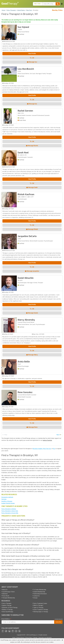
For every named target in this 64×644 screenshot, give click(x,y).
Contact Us (36, 596)
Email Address (6, 619)
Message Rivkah (32, 229)
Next (58, 435)
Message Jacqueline (32, 271)
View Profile (32, 54)
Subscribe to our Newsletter (45, 638)
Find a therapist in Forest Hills (10, 513)
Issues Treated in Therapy (41, 610)
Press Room (6, 596)
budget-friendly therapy (8, 503)
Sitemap (35, 638)
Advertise (5, 594)
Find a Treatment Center (40, 603)
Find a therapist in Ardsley (9, 509)
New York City (47, 449)
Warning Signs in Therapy (41, 612)
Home (14, 638)
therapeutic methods (7, 497)
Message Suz (32, 62)
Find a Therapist (7, 603)
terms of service (47, 440)
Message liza (32, 104)
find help (4, 499)
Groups (35, 598)
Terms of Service (20, 638)
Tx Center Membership (40, 590)
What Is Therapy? (38, 605)
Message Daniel (32, 313)
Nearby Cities (57, 10)
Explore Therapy (7, 605)
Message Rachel (32, 146)
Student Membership (39, 592)
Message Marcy (32, 355)
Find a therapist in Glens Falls (10, 511)
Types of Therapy (38, 607)
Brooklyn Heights (38, 449)
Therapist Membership (9, 598)
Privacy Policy (29, 638)
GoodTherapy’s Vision (8, 592)
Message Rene (32, 427)
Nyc (54, 449)
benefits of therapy (7, 501)
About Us (5, 590)
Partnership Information (40, 594)
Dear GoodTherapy (8, 612)
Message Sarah (32, 187)
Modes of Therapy (7, 610)
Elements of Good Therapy (10, 607)
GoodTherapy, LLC (33, 635)
